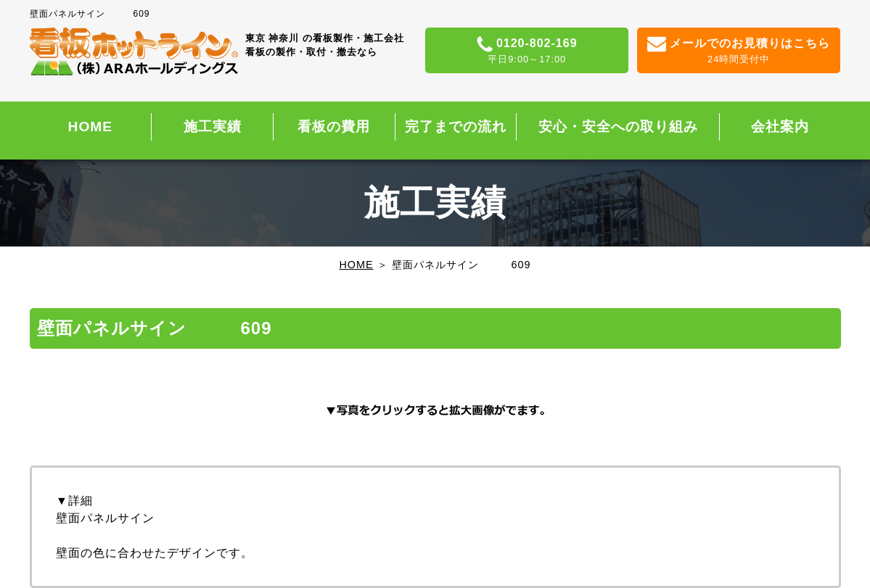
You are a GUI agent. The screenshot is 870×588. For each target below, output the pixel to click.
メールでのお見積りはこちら (739, 51)
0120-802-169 (527, 51)
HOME (91, 127)
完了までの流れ (456, 127)
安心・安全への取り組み (618, 127)
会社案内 (780, 127)
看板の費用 (334, 127)
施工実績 (213, 127)
